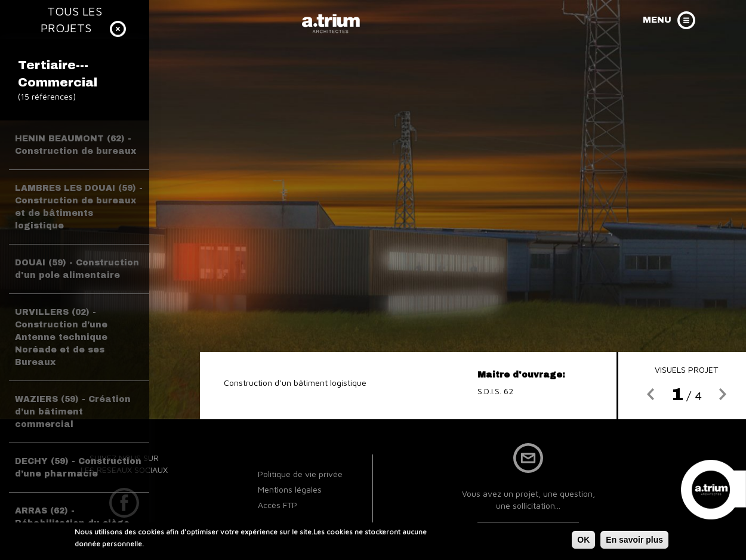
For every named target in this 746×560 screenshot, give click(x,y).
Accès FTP (278, 505)
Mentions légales (290, 489)
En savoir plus (634, 542)
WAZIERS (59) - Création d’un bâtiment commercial (73, 412)
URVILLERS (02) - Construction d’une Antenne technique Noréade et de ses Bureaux (61, 337)
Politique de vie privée (300, 474)
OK (583, 542)
